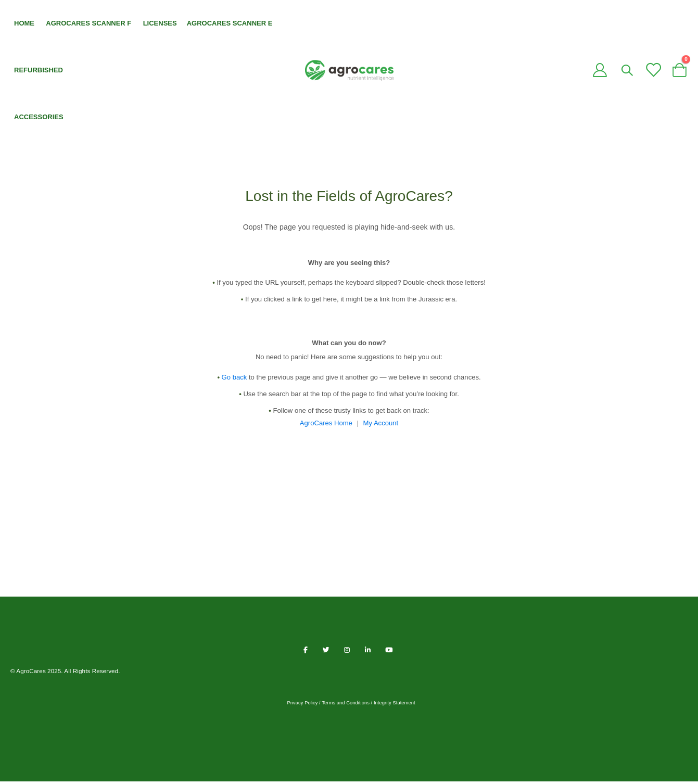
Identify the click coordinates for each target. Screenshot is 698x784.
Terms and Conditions (346, 705)
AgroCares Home (325, 426)
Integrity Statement (395, 705)
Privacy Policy (302, 705)
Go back (226, 380)
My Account (383, 426)
